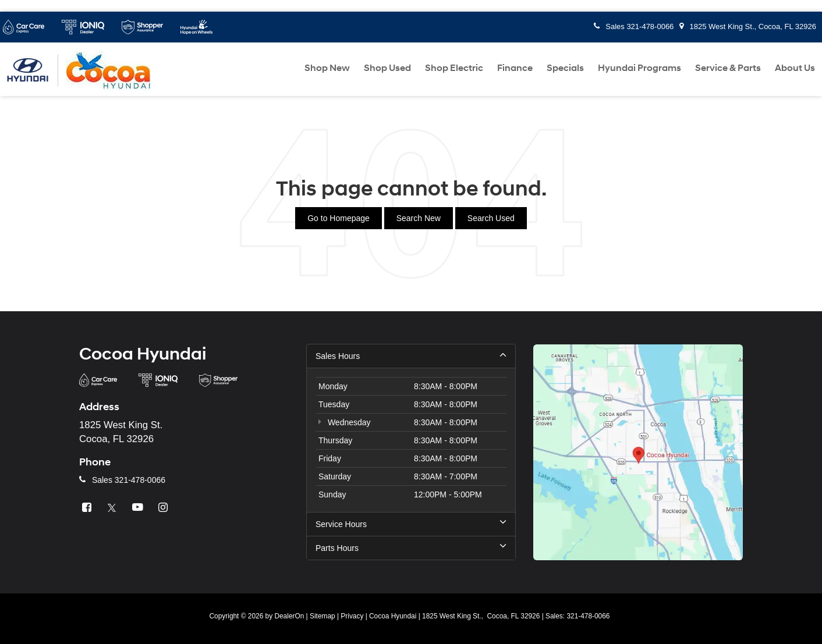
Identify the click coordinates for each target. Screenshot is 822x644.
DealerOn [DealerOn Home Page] (289, 616)
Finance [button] (515, 68)
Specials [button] (565, 68)
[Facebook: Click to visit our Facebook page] (88, 508)
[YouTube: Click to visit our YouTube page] (139, 508)
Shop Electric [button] (454, 68)
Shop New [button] (327, 68)
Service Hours (411, 524)
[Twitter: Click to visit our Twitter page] (114, 508)
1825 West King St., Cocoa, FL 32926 (748, 26)
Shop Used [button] (387, 68)
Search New (419, 218)
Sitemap (323, 616)
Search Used (491, 218)
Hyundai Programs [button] (639, 68)
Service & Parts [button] (728, 68)
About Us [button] (795, 68)
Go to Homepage (339, 218)
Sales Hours (411, 355)
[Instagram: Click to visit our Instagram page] (165, 508)
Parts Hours (411, 547)
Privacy (352, 616)
